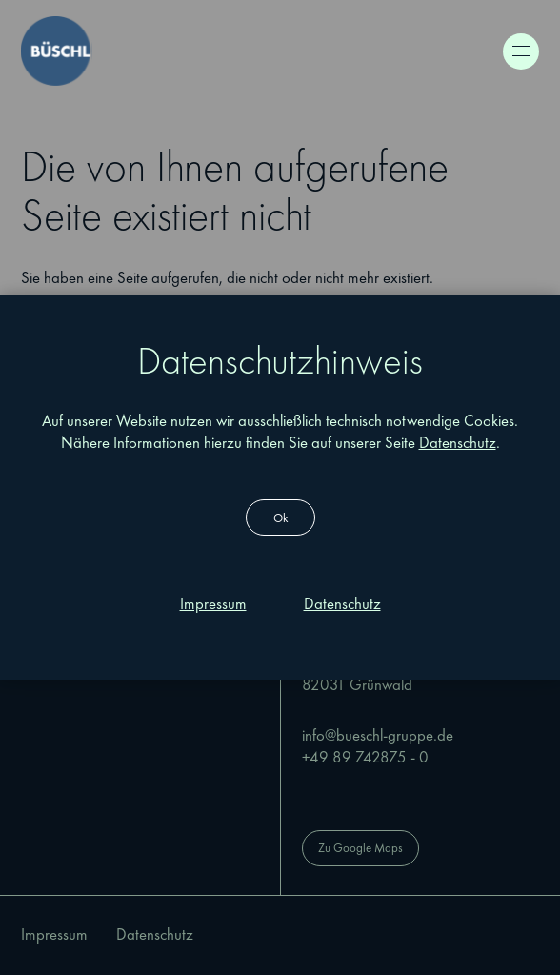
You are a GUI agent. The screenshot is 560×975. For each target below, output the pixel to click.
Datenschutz (458, 443)
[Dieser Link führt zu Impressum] (213, 605)
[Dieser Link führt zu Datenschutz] (342, 605)
